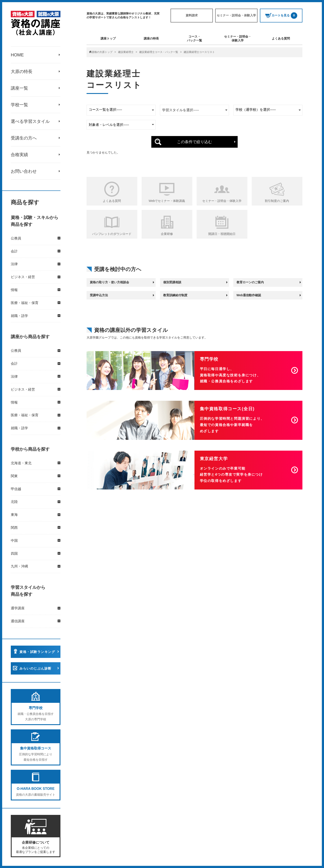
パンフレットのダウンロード (112, 234)
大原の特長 (22, 71)
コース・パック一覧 (194, 38)
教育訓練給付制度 (175, 295)
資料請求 (192, 15)
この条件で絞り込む (194, 142)
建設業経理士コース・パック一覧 (159, 52)
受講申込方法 (99, 295)
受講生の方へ (24, 138)
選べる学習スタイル (30, 121)
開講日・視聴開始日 (222, 234)
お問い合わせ (24, 171)
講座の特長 (151, 38)
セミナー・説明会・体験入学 (236, 15)
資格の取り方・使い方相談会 (109, 282)
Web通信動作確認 (249, 295)
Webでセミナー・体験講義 (167, 201)
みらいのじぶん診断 (36, 668)
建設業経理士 (126, 52)
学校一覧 (19, 105)
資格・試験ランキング (37, 652)
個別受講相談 (172, 282)
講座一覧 (19, 88)
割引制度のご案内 (277, 201)
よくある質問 (281, 38)
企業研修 (167, 234)
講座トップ (108, 38)
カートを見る (281, 16)
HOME (17, 55)
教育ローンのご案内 (250, 282)
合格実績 (19, 155)
